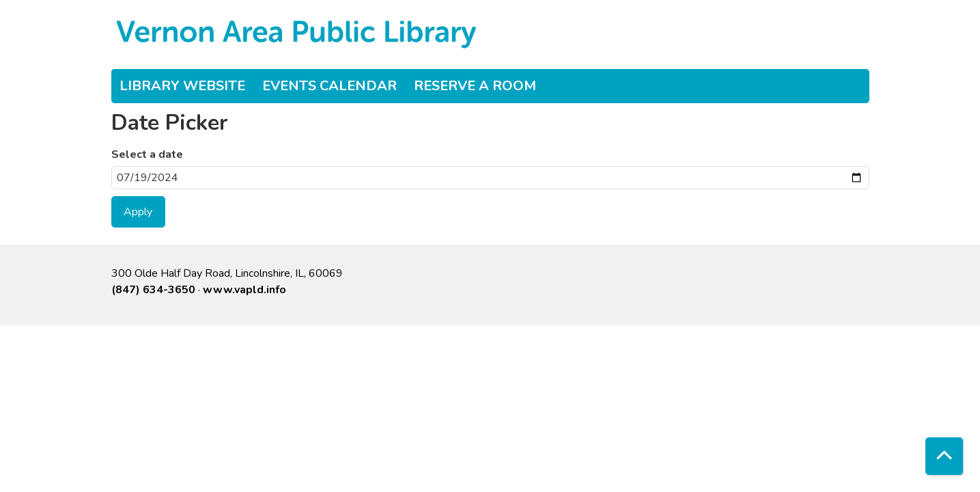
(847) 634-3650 (153, 290)
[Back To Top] (944, 456)
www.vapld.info (244, 290)
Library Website (182, 86)
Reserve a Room (475, 86)
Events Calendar (330, 86)
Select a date (147, 154)
